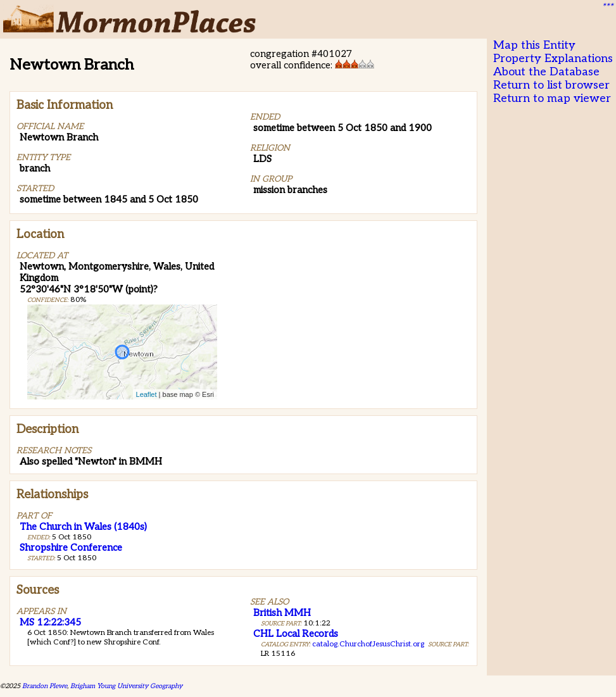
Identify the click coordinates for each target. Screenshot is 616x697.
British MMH (282, 613)
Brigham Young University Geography (126, 686)
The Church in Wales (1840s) (83, 527)
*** (607, 7)
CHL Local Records (296, 634)
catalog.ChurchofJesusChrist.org (368, 644)
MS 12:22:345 (50, 622)
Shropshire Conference (71, 548)
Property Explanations (553, 59)
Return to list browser (551, 85)
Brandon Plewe (45, 686)
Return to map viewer (552, 98)
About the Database (546, 72)
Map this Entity (534, 45)
